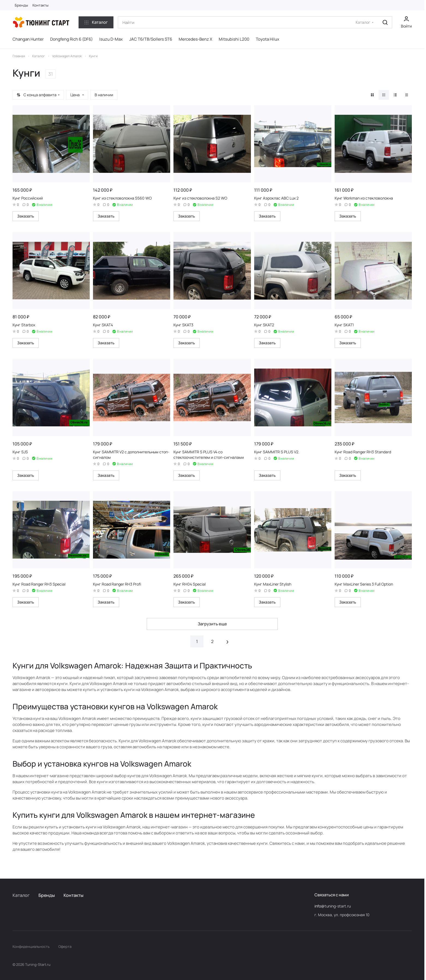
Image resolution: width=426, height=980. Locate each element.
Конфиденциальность (31, 946)
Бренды (47, 895)
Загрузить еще (212, 624)
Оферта (65, 946)
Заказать (26, 216)
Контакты (73, 895)
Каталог (21, 895)
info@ (319, 906)
